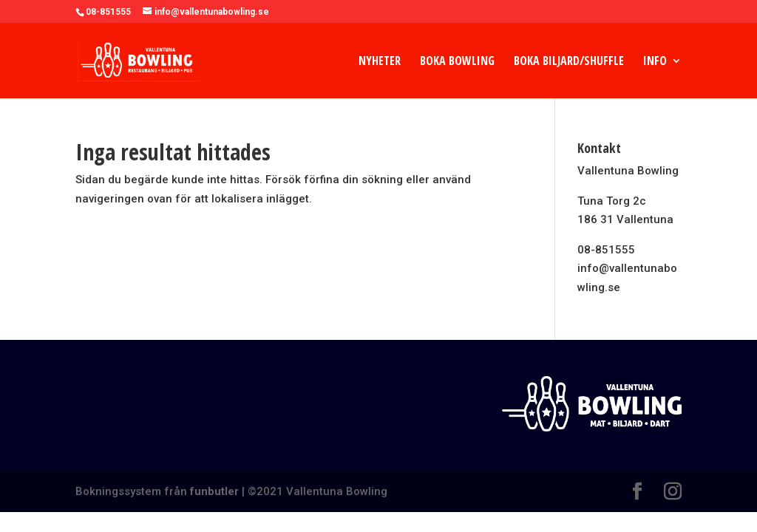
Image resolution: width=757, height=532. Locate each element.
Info (655, 62)
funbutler (214, 491)
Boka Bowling (457, 62)
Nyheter (380, 62)
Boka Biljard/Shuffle (569, 62)
